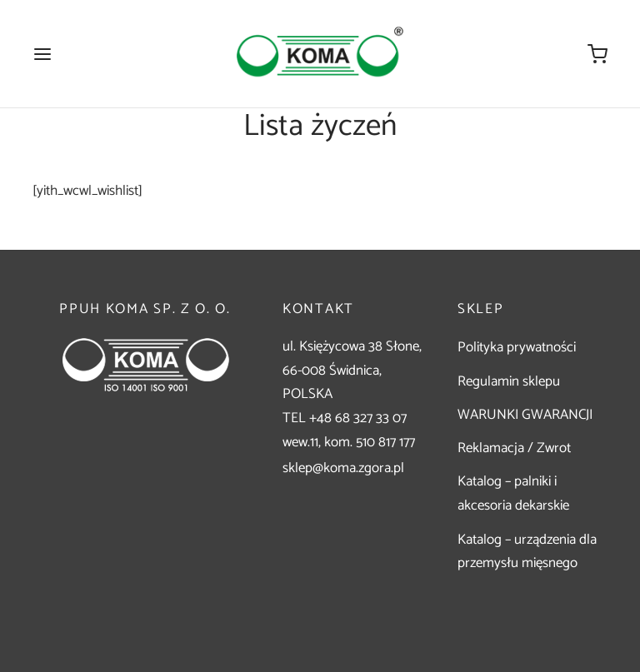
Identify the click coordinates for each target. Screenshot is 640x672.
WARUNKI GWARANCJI (525, 415)
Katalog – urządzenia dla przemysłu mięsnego (527, 552)
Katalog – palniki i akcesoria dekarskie (513, 493)
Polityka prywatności (517, 347)
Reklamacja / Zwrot (514, 448)
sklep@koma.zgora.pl (343, 468)
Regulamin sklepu (509, 381)
